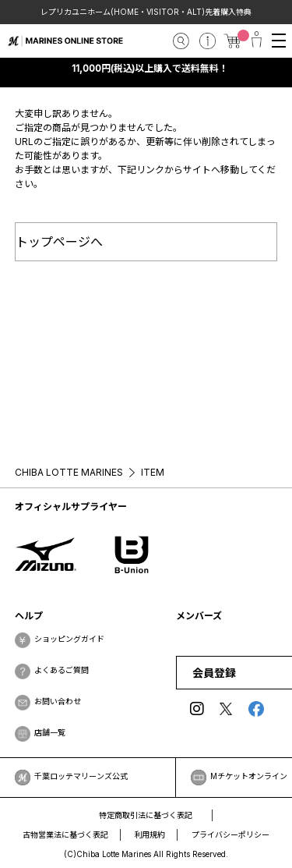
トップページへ (59, 242)
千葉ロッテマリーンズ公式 (81, 776)
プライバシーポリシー (230, 834)
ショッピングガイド (69, 639)
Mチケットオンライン (249, 776)
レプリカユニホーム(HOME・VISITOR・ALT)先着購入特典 (146, 12)
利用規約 (150, 834)
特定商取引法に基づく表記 (146, 815)
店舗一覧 (50, 732)
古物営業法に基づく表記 (65, 834)
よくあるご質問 (62, 670)
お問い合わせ (58, 701)
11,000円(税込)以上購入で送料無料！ (150, 68)
